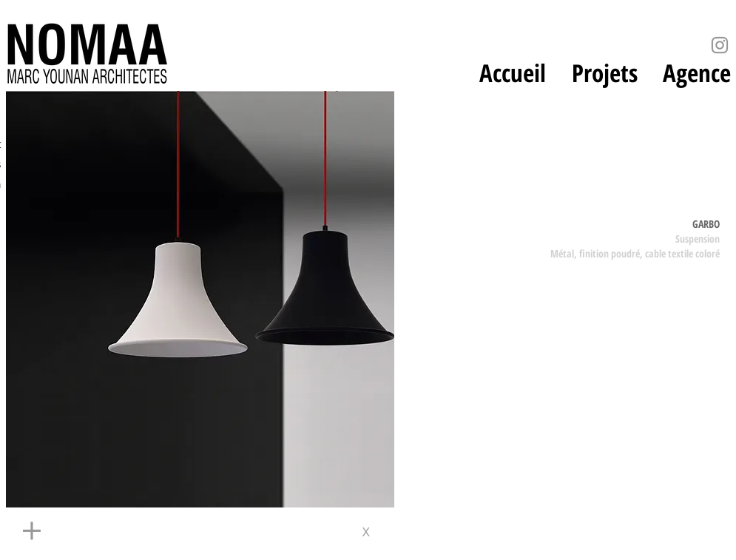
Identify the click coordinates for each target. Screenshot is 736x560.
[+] (161, 532)
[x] (371, 532)
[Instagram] (720, 45)
